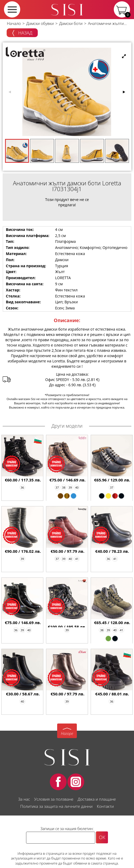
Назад (22, 33)
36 (22, 487)
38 (64, 487)
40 (77, 487)
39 (70, 487)
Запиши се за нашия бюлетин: (67, 829)
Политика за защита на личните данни (56, 806)
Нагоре (67, 733)
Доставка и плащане (97, 799)
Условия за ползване (54, 799)
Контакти (105, 806)
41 (77, 559)
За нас (24, 799)
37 (57, 487)
